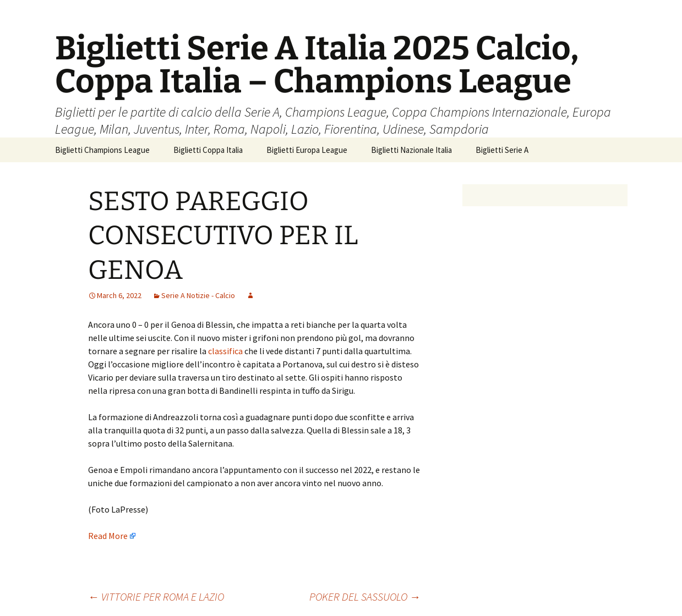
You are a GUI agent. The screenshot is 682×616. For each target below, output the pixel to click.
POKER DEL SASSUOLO (365, 596)
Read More (108, 536)
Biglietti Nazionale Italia (411, 150)
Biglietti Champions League (102, 150)
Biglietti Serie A (502, 150)
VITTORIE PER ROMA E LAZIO (156, 596)
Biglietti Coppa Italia (208, 150)
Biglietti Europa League (307, 150)
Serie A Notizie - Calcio (198, 295)
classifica (226, 351)
